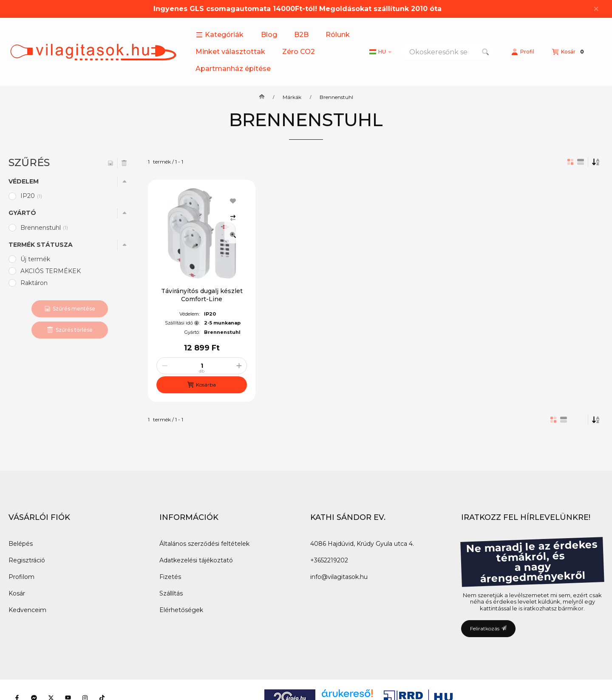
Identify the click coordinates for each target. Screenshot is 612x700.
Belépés (21, 544)
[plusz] (239, 366)
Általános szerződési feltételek (204, 544)
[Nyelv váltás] (380, 52)
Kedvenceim (27, 610)
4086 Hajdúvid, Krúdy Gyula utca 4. (362, 544)
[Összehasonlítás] (233, 218)
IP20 (32, 196)
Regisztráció (27, 560)
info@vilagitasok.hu (339, 577)
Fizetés (170, 577)
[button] (220, 35)
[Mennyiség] (202, 366)
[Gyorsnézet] (233, 235)
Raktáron (34, 283)
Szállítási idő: (182, 323)
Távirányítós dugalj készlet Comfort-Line (202, 295)
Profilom (21, 577)
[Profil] (523, 52)
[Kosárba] (202, 385)
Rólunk (338, 35)
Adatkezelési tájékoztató (196, 560)
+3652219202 (329, 560)
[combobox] (447, 52)
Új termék (35, 259)
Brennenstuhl (45, 228)
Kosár (17, 593)
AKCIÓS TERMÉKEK (51, 271)
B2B (301, 35)
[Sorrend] (596, 162)
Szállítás (171, 593)
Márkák (292, 97)
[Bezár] (596, 9)
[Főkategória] (262, 97)
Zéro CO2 (299, 52)
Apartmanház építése (233, 69)
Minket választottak (230, 52)
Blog (269, 35)
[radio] (581, 162)
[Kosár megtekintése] (569, 52)
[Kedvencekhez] (233, 201)
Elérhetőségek (181, 610)
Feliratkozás (488, 628)
